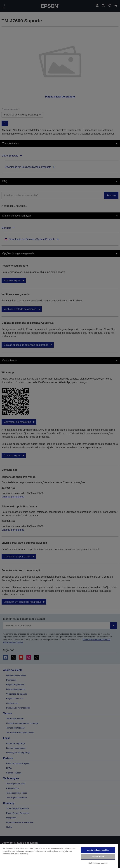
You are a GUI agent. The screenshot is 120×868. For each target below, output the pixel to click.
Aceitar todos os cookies (98, 850)
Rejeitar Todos (98, 857)
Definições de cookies (98, 863)
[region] (59, 856)
